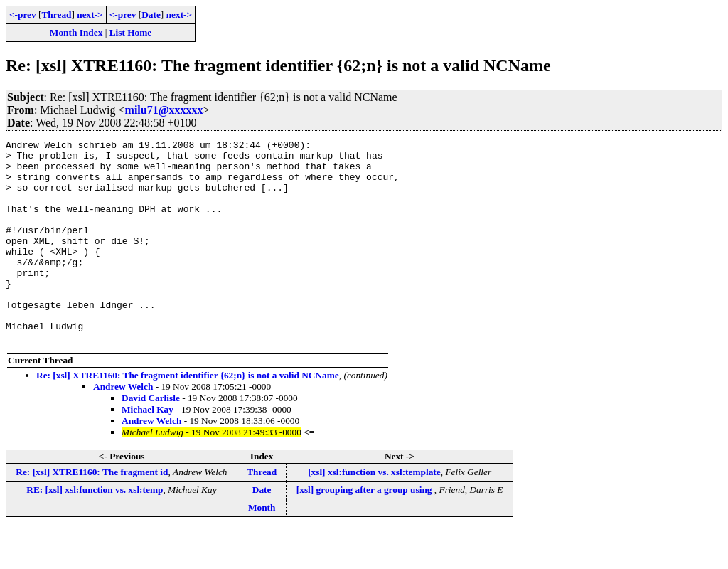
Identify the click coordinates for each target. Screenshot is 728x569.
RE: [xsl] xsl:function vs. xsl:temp (95, 530)
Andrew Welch (123, 427)
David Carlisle (151, 438)
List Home (131, 32)
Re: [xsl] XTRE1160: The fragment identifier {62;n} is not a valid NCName (188, 416)
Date (151, 15)
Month (262, 548)
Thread (56, 15)
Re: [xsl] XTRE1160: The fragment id (92, 512)
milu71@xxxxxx (164, 110)
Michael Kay (148, 450)
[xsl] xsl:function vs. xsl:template (374, 512)
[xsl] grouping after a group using (365, 530)
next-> (90, 15)
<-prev (23, 15)
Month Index (76, 32)
